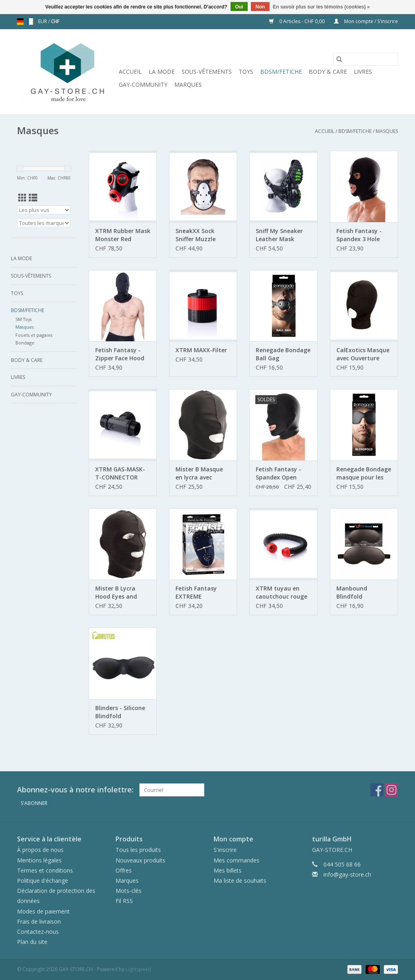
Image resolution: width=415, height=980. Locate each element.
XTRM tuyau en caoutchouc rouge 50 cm (281, 593)
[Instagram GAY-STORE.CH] (391, 790)
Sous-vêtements (207, 72)
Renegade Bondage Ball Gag (283, 354)
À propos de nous (40, 850)
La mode (162, 72)
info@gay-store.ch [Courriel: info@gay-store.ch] (347, 874)
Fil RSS (124, 901)
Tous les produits (138, 850)
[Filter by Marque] (44, 223)
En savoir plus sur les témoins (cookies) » (321, 7)
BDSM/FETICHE (281, 72)
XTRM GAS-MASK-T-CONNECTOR (120, 473)
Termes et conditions (45, 870)
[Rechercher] (366, 59)
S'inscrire (225, 850)
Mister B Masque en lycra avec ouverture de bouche (199, 473)
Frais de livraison (39, 921)
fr (31, 21)
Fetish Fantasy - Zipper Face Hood (120, 354)
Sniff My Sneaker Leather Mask (279, 235)
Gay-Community (143, 85)
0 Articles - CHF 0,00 (297, 21)
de (20, 21)
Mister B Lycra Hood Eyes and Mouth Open (116, 593)
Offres (124, 870)
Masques (387, 131)
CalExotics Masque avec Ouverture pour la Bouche (363, 354)
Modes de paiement (43, 911)
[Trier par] (44, 210)
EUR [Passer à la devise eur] (43, 21)
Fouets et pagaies (34, 335)
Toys (246, 72)
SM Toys (24, 319)
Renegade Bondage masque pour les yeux (364, 473)
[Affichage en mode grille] (22, 198)
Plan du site (32, 942)
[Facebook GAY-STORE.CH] (377, 790)
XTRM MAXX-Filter (201, 350)
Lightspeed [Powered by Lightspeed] (138, 969)
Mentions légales (39, 860)
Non (260, 7)
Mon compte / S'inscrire (366, 21)
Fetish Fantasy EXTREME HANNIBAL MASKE (200, 593)
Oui (239, 7)
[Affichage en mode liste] (33, 198)
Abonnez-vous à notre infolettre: (75, 790)
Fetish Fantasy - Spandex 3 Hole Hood (359, 235)
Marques (188, 85)
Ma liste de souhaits (240, 881)
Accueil (130, 72)
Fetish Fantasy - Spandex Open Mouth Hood (278, 473)
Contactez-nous (38, 932)
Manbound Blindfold (352, 592)
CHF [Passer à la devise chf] (55, 21)
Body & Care (328, 72)
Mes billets (228, 870)
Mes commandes (236, 860)
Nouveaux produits (140, 860)
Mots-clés (128, 891)
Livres (363, 72)
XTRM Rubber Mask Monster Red (123, 235)
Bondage (25, 343)
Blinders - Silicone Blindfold (120, 712)
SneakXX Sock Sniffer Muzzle (196, 235)
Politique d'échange (43, 881)
